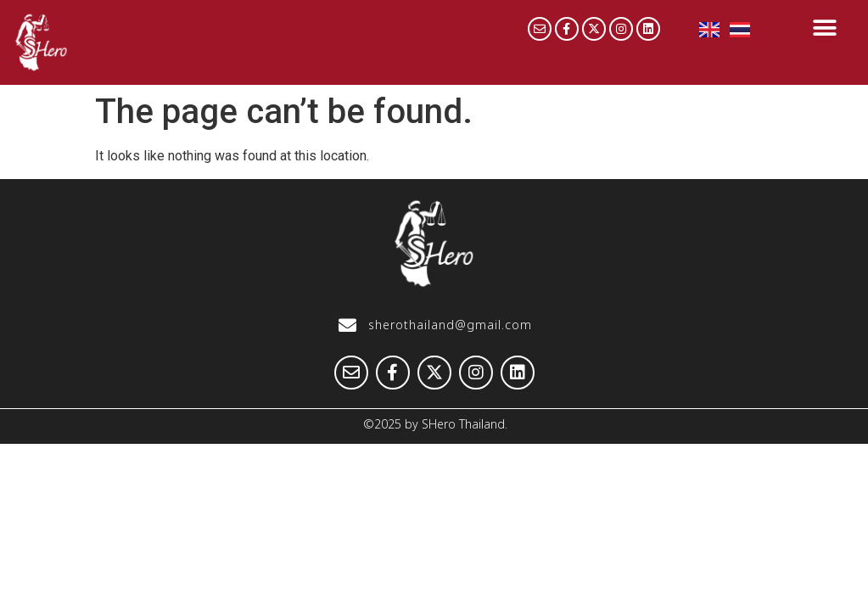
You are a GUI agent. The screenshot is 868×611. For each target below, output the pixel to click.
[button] (824, 28)
